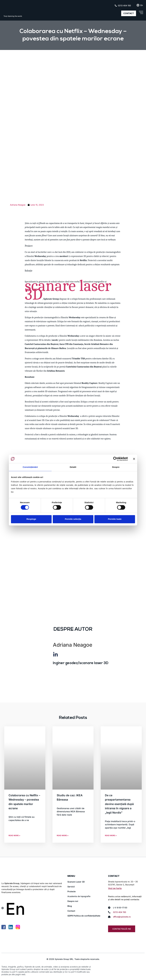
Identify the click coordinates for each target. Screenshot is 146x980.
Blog (70, 906)
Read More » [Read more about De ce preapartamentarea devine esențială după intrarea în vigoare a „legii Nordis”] (111, 835)
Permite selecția (73, 519)
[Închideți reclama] (134, 459)
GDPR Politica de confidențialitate (84, 916)
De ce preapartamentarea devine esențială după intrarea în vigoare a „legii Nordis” (119, 804)
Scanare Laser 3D (76, 882)
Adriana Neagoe (73, 645)
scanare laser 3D (68, 290)
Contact (71, 911)
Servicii (71, 887)
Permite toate (115, 519)
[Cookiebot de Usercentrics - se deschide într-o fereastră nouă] (115, 459)
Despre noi (73, 901)
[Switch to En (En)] (142, 5)
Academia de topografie (79, 896)
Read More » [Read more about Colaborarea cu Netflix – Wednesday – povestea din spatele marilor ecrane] (14, 835)
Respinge (31, 519)
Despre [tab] (116, 467)
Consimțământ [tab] (30, 467)
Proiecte (72, 891)
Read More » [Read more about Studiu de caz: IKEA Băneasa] (63, 835)
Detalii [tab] (73, 467)
